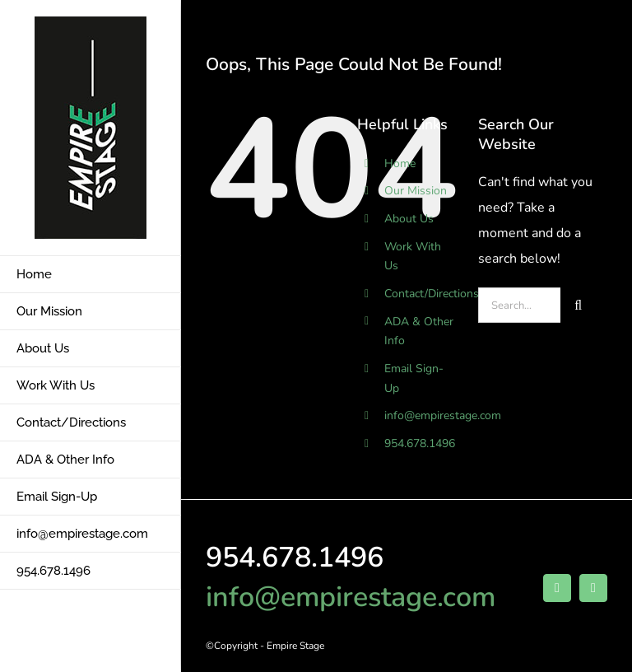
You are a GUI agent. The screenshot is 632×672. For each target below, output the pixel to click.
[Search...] (519, 305)
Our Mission (416, 191)
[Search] (578, 305)
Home (400, 163)
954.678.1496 (420, 443)
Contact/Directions (432, 294)
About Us (409, 219)
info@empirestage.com (443, 415)
